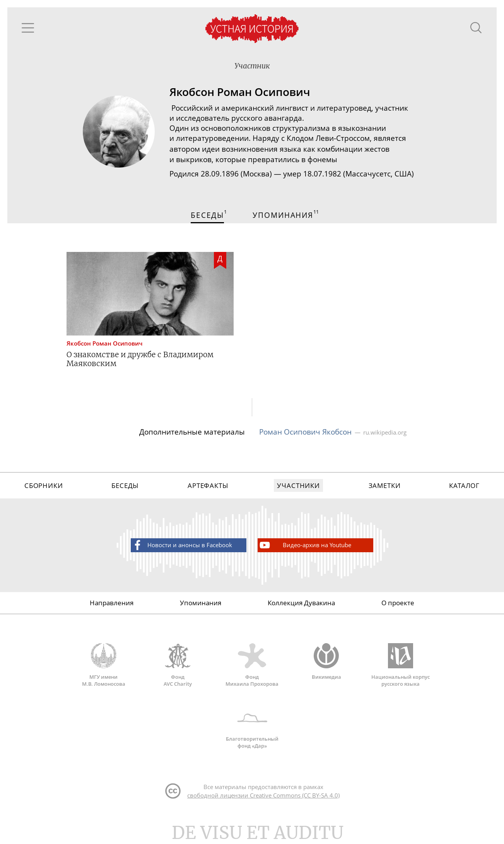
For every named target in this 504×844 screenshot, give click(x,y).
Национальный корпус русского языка (401, 668)
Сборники (44, 488)
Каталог (464, 488)
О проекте (398, 606)
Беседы (125, 488)
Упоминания (201, 606)
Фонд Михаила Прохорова (252, 668)
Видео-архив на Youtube (305, 548)
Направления (112, 606)
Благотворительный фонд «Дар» (252, 731)
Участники (298, 488)
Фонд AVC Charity (178, 668)
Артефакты (208, 488)
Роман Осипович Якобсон (305, 434)
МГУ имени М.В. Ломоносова (104, 668)
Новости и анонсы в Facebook (182, 548)
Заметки (385, 488)
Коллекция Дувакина (301, 606)
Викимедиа (326, 665)
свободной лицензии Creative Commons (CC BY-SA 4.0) (263, 799)
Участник (252, 67)
